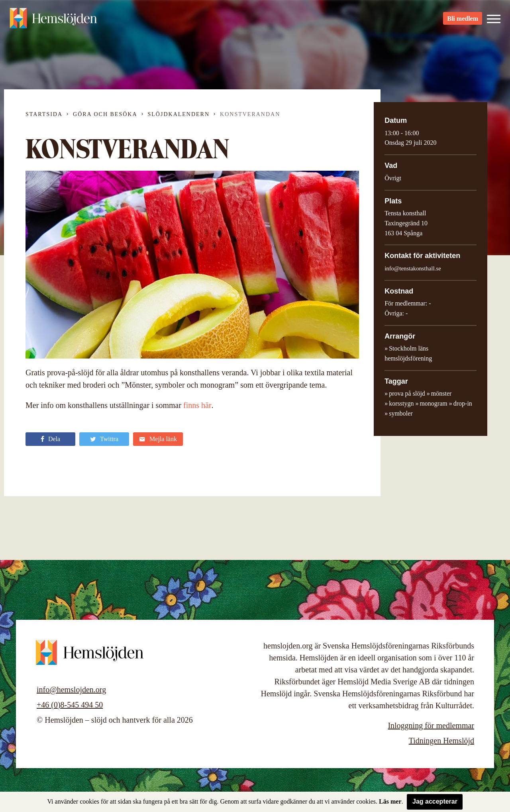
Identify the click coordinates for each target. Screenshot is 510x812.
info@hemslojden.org (71, 690)
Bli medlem (463, 20)
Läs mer (390, 801)
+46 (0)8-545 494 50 (70, 705)
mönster (441, 393)
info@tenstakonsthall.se (413, 268)
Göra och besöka (105, 114)
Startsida (44, 114)
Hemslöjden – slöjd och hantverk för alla (53, 20)
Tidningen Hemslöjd (441, 741)
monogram (433, 403)
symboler (401, 413)
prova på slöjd (407, 393)
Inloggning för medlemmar (431, 725)
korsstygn (401, 403)
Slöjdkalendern (179, 114)
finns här (197, 405)
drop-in (463, 403)
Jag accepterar (435, 801)
